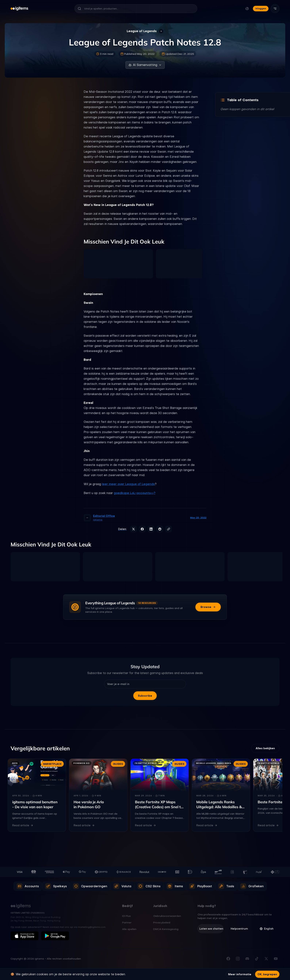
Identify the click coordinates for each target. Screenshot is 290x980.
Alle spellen (129, 929)
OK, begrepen (267, 974)
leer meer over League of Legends (128, 484)
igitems (98, 520)
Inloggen (261, 8)
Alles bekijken (265, 749)
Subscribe (145, 696)
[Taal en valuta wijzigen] (247, 9)
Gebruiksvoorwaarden (167, 916)
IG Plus (126, 916)
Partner (127, 923)
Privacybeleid (162, 923)
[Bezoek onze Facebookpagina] (228, 959)
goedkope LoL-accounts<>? (135, 493)
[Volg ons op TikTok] (257, 959)
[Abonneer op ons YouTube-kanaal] (276, 959)
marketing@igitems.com (92, 927)
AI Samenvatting (145, 65)
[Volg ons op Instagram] (238, 959)
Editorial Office (104, 516)
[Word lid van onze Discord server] (247, 959)
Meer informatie (240, 974)
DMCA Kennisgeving (166, 929)
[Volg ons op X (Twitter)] (266, 959)
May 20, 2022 (198, 518)
